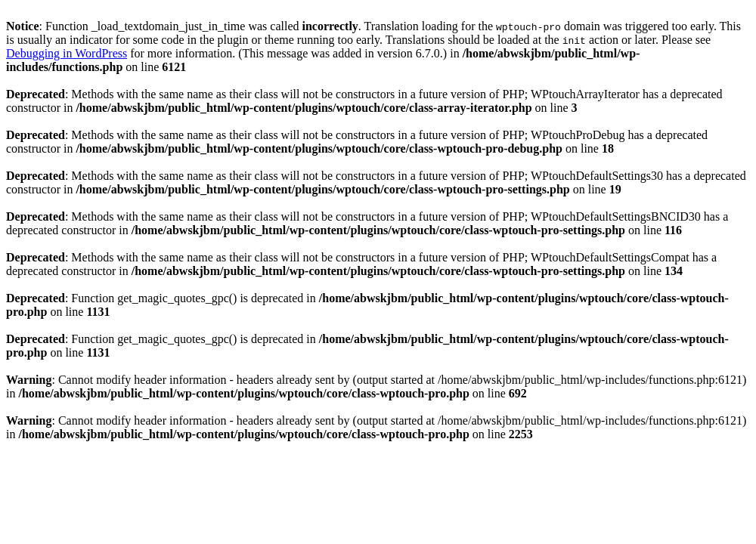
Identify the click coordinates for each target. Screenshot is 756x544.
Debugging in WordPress (67, 53)
